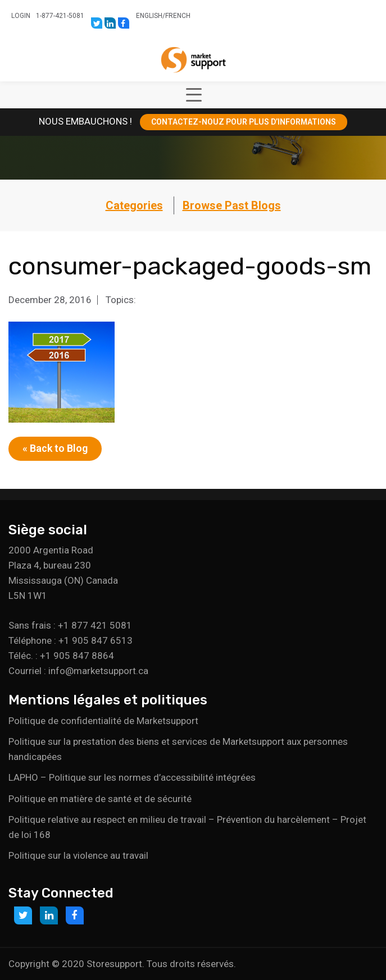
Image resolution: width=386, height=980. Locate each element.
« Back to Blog (55, 448)
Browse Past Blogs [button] (232, 205)
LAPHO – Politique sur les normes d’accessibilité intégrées (132, 777)
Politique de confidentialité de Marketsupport (103, 721)
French (178, 16)
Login (21, 16)
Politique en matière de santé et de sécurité (100, 799)
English (149, 16)
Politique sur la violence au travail (78, 855)
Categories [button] (134, 205)
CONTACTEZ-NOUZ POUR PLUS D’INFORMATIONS (244, 122)
